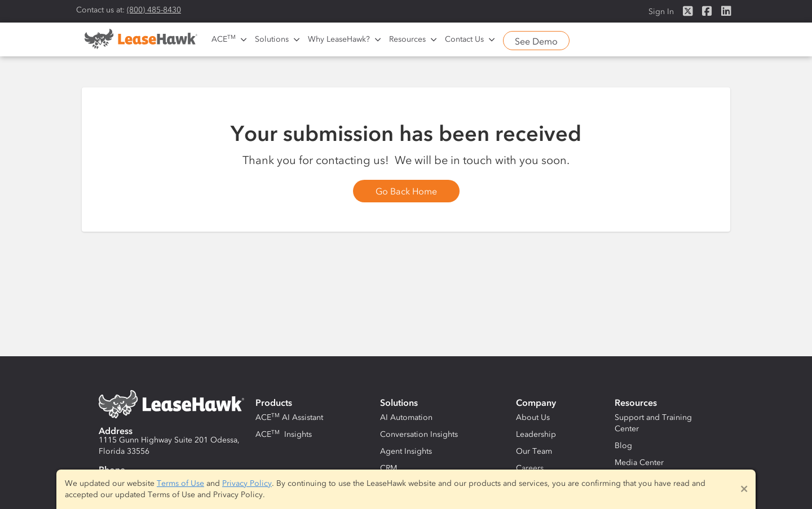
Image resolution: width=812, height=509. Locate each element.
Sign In (661, 12)
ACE (224, 39)
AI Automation (406, 417)
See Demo (536, 41)
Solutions (272, 39)
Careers (530, 468)
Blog (623, 446)
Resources (407, 39)
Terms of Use (180, 483)
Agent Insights (406, 451)
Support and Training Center (653, 423)
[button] (228, 39)
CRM (389, 468)
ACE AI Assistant (289, 417)
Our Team (534, 451)
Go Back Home (406, 191)
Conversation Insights (419, 434)
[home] (141, 43)
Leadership (536, 434)
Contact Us (464, 39)
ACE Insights (284, 434)
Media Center (639, 462)
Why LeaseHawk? (339, 39)
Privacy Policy (247, 483)
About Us (533, 417)
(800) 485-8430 (154, 10)
